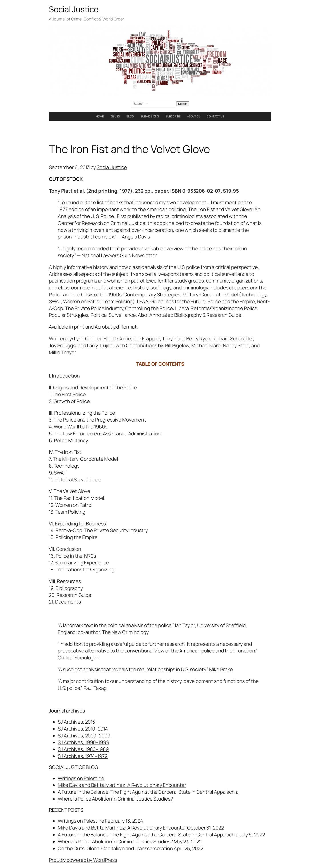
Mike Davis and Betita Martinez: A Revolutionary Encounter (122, 785)
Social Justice (74, 9)
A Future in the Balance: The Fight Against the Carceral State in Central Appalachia (148, 792)
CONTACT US (215, 116)
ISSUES (115, 116)
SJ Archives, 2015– (78, 722)
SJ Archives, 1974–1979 (83, 756)
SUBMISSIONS (150, 116)
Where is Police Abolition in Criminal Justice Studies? (115, 799)
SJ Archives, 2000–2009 (84, 736)
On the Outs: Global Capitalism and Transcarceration (115, 848)
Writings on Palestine (81, 778)
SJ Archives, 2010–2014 (83, 729)
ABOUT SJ (194, 116)
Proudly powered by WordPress (83, 860)
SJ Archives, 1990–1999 (84, 742)
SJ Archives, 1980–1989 (83, 749)
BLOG (130, 116)
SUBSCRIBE (173, 116)
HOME (100, 116)
